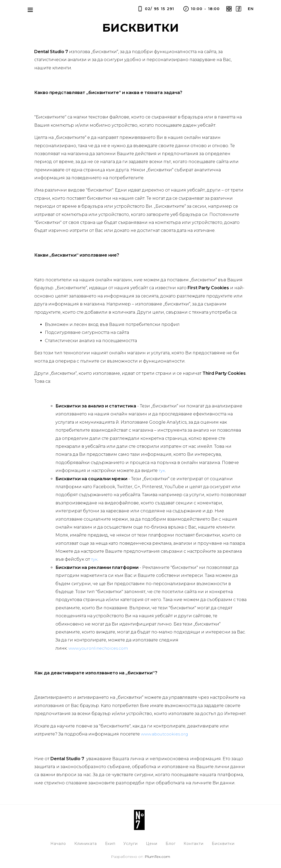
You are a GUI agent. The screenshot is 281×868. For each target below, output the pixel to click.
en (251, 9)
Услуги (131, 844)
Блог (171, 844)
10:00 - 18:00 (201, 9)
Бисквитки (224, 844)
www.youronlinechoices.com (100, 648)
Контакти (195, 844)
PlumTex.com (157, 857)
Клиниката (85, 844)
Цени (152, 844)
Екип (110, 844)
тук (162, 471)
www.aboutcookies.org (166, 734)
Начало (57, 844)
